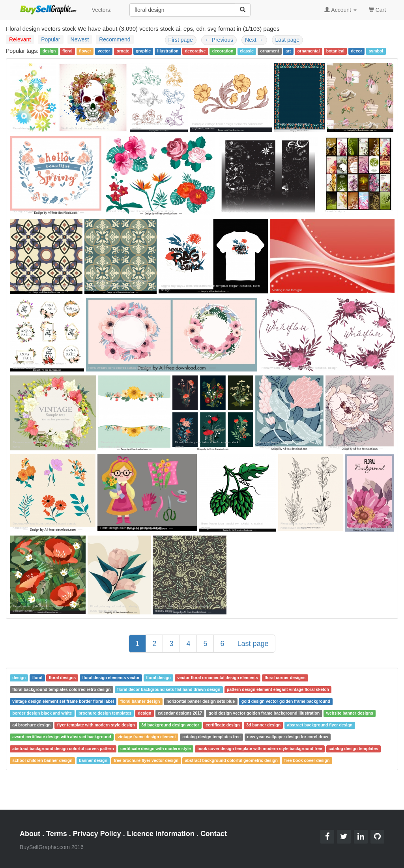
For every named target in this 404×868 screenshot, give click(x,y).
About (30, 834)
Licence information (161, 834)
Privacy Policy (97, 834)
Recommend (115, 39)
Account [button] (340, 10)
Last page (288, 40)
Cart (377, 9)
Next (254, 40)
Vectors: (102, 10)
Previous (219, 40)
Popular (50, 39)
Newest (80, 39)
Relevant (20, 39)
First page (181, 40)
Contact (214, 834)
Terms (57, 834)
